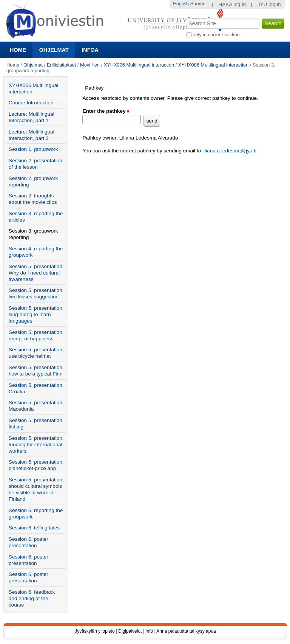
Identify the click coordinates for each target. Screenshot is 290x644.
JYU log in (269, 4)
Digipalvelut (130, 631)
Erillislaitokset (62, 65)
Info (149, 631)
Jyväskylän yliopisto (95, 631)
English (181, 4)
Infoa (90, 50)
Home (18, 50)
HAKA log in (232, 4)
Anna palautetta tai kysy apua (186, 631)
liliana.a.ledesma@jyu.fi (229, 151)
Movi (85, 65)
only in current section (216, 35)
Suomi (197, 4)
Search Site (186, 18)
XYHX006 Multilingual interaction (140, 65)
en (97, 65)
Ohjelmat (54, 50)
